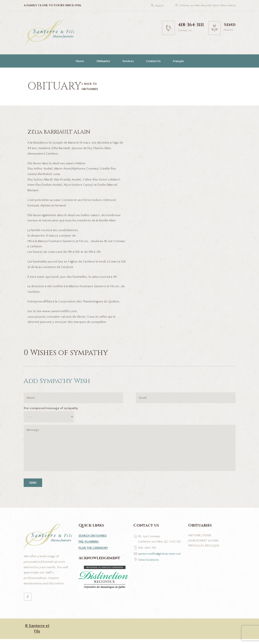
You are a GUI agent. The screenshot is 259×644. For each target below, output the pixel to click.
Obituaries (103, 61)
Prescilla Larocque (204, 551)
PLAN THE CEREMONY (94, 552)
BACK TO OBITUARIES (90, 87)
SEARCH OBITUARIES (94, 540)
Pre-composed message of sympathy (51, 409)
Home (80, 61)
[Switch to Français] (178, 61)
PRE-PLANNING (90, 546)
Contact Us (153, 61)
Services (128, 61)
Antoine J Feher (200, 540)
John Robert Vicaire (204, 545)
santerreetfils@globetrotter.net (160, 558)
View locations (149, 564)
